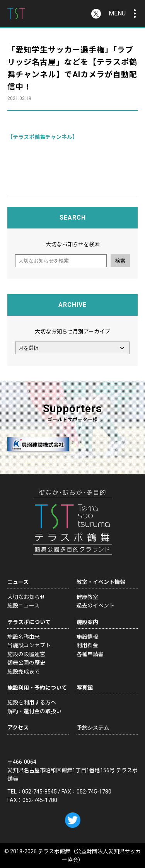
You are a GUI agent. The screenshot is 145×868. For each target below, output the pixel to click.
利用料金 (87, 645)
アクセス (18, 728)
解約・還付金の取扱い (34, 711)
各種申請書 (90, 654)
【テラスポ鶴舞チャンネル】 (43, 137)
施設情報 (87, 637)
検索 (120, 261)
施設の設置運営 (26, 654)
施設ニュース (23, 606)
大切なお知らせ (26, 597)
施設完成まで (24, 672)
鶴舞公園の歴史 (26, 663)
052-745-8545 (39, 792)
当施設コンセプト (29, 645)
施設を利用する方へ (32, 702)
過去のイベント (96, 606)
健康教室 (87, 597)
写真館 (85, 688)
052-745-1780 (94, 792)
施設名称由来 (24, 637)
